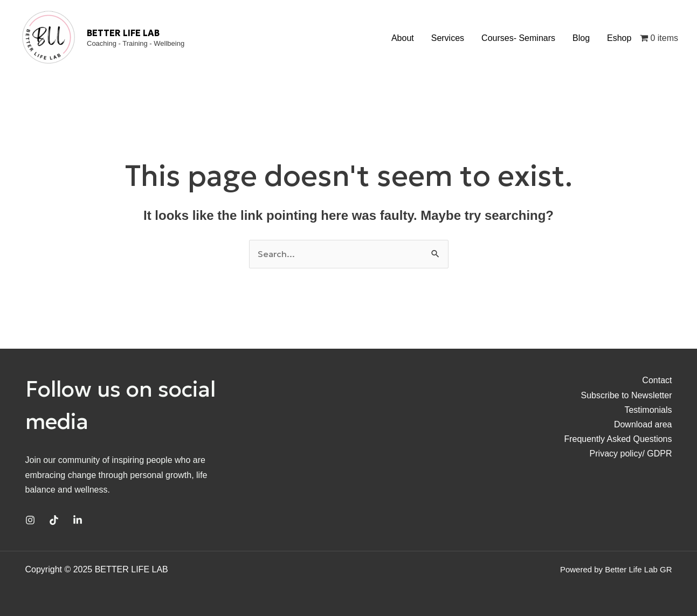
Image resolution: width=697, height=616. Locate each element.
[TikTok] (54, 520)
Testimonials (648, 410)
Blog (581, 38)
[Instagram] (30, 520)
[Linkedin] (78, 520)
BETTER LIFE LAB (123, 33)
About (403, 38)
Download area (643, 424)
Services (448, 38)
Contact (657, 380)
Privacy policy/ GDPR (631, 454)
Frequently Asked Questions (618, 439)
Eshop (619, 38)
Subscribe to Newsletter (627, 395)
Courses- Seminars (518, 38)
